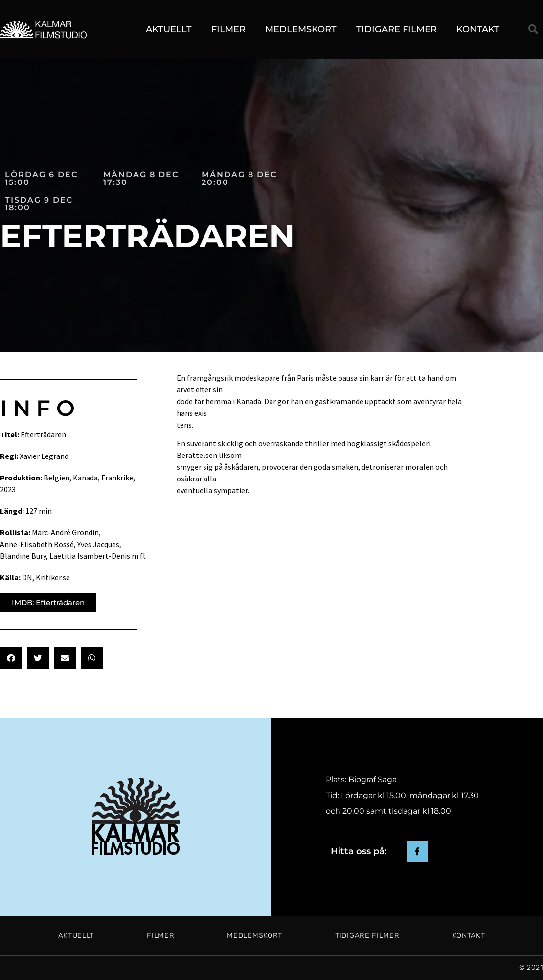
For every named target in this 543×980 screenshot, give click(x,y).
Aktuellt (169, 29)
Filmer (228, 29)
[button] (533, 29)
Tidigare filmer (396, 29)
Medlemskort (301, 29)
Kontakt (478, 29)
